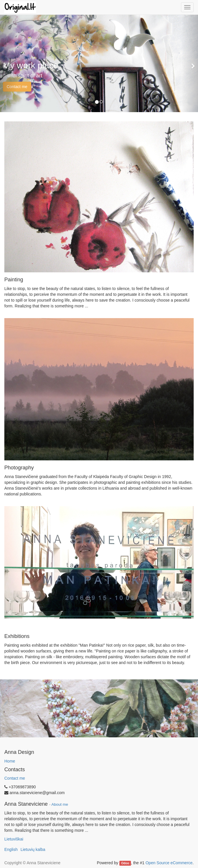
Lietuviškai (14, 839)
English (11, 849)
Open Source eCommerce (169, 863)
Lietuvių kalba (33, 849)
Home (10, 761)
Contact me (17, 87)
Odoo (125, 863)
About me (60, 804)
